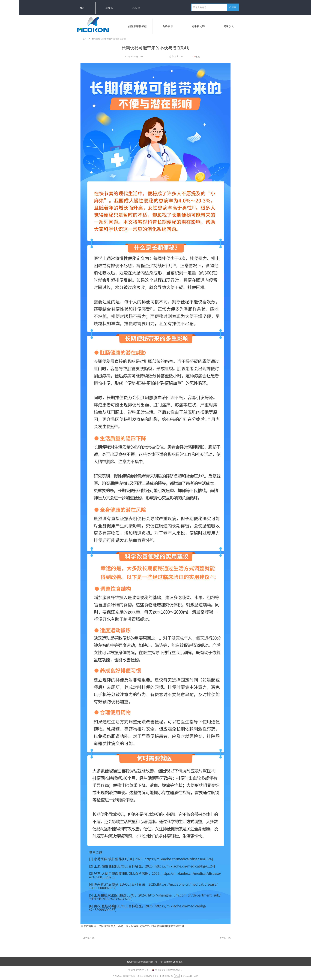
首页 (84, 39)
